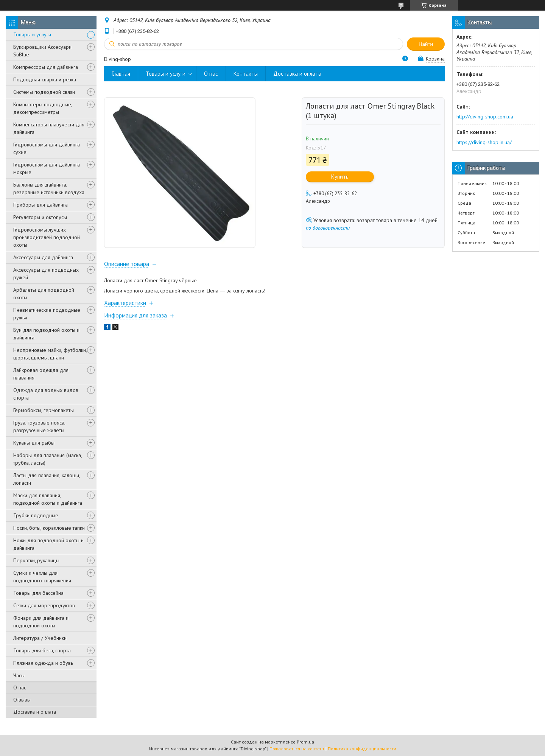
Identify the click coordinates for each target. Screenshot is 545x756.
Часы (19, 675)
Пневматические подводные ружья (47, 314)
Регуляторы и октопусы (40, 217)
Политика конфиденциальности (362, 749)
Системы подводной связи (44, 92)
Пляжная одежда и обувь (43, 663)
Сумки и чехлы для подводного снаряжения (42, 577)
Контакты (246, 74)
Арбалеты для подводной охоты (44, 294)
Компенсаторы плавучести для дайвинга (49, 128)
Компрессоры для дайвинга (46, 67)
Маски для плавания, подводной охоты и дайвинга (48, 499)
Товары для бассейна (38, 593)
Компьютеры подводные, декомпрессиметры (43, 108)
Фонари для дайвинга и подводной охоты (41, 622)
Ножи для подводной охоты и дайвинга (48, 544)
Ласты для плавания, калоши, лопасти (47, 479)
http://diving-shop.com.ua (485, 117)
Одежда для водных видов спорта (46, 394)
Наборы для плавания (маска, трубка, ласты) (47, 459)
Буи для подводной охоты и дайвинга (46, 334)
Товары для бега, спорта (42, 650)
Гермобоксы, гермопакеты (44, 410)
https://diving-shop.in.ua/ (484, 142)
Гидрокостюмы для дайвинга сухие (47, 148)
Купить (340, 177)
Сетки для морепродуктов (44, 605)
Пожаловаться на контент (297, 749)
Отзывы (22, 700)
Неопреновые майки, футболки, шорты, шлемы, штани (50, 354)
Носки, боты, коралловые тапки (49, 528)
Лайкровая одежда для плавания (41, 374)
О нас (20, 688)
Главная (121, 74)
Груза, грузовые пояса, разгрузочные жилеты (39, 426)
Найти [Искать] (426, 44)
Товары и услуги (32, 34)
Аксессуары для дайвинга (43, 257)
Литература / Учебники (40, 638)
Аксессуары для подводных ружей (46, 274)
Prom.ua (305, 742)
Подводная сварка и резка (45, 79)
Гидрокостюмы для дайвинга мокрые (47, 168)
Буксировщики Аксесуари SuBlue (42, 51)
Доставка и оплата (35, 712)
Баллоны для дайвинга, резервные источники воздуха (49, 188)
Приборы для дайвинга (40, 205)
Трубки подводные (36, 515)
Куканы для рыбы (34, 443)
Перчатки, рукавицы (36, 560)
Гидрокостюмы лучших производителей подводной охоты (47, 237)
